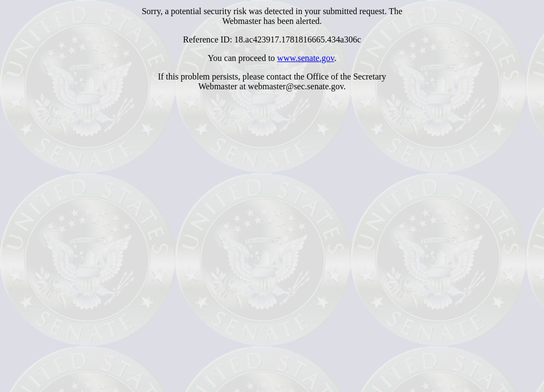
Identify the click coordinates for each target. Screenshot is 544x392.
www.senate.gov (306, 58)
